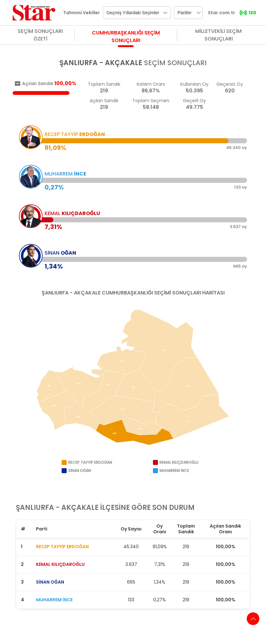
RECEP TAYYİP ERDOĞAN (62, 547)
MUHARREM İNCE (54, 600)
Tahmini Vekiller (82, 13)
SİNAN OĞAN (50, 582)
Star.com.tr (221, 13)
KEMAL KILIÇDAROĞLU (60, 564)
